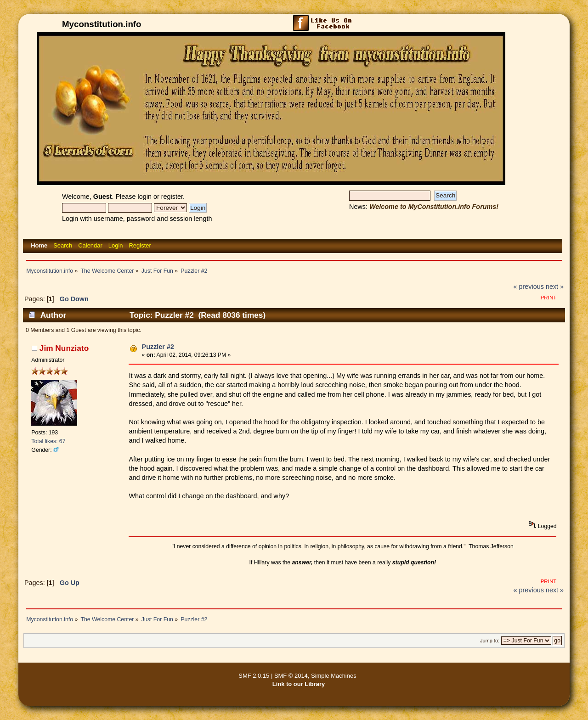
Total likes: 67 (48, 441)
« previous (529, 287)
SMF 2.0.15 (254, 676)
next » (555, 287)
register (172, 197)
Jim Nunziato (64, 348)
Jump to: (490, 641)
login (145, 197)
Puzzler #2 (158, 347)
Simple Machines (334, 676)
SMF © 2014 (291, 676)
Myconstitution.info (102, 24)
